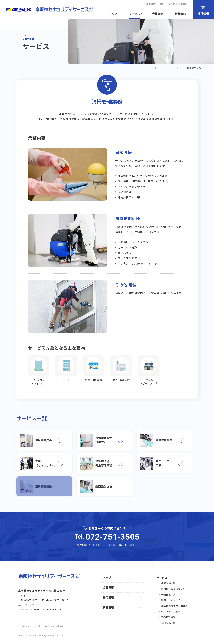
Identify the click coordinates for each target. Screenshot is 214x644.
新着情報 (181, 14)
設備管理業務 (167, 594)
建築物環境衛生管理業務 (173, 606)
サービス (135, 14)
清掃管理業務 (167, 617)
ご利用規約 (150, 4)
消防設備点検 (167, 583)
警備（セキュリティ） (172, 600)
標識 (162, 4)
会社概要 (158, 14)
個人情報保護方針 (178, 4)
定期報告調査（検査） (172, 589)
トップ (113, 14)
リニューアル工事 (169, 611)
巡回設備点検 (167, 623)
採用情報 (203, 13)
